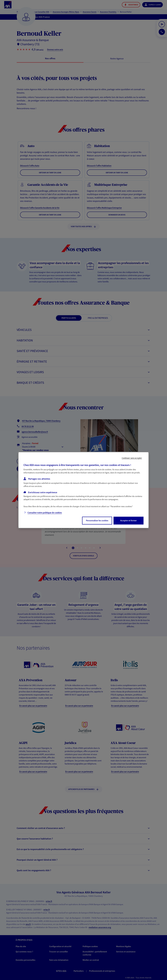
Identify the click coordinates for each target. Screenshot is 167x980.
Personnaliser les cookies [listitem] (97, 520)
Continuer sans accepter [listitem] (132, 458)
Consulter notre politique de (45, 513)
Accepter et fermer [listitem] (129, 520)
